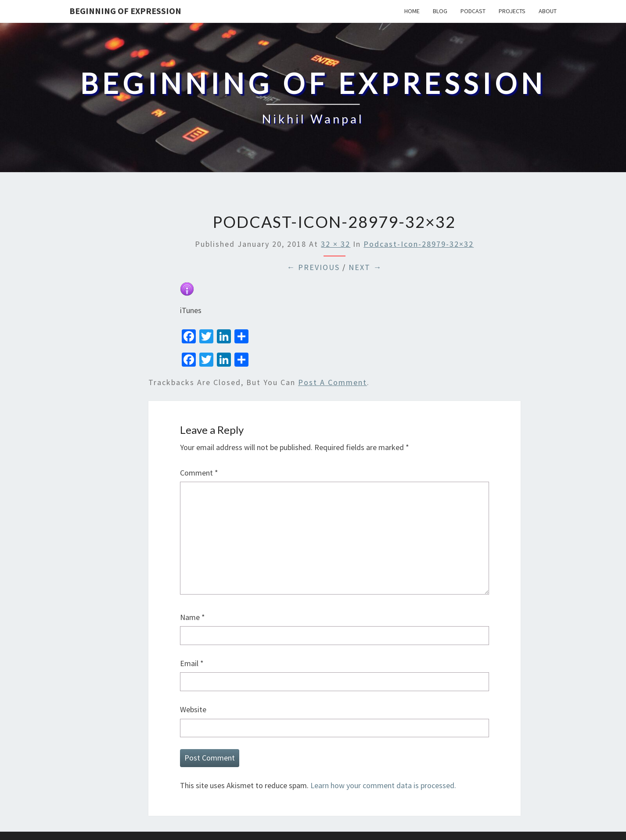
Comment (199, 473)
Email (192, 663)
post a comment (333, 382)
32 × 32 (336, 244)
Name (192, 617)
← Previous (313, 267)
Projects (512, 11)
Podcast (473, 11)
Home (412, 11)
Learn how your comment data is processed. (383, 785)
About (548, 11)
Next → (365, 267)
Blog (440, 11)
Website (193, 709)
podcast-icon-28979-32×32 (419, 244)
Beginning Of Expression (125, 11)
